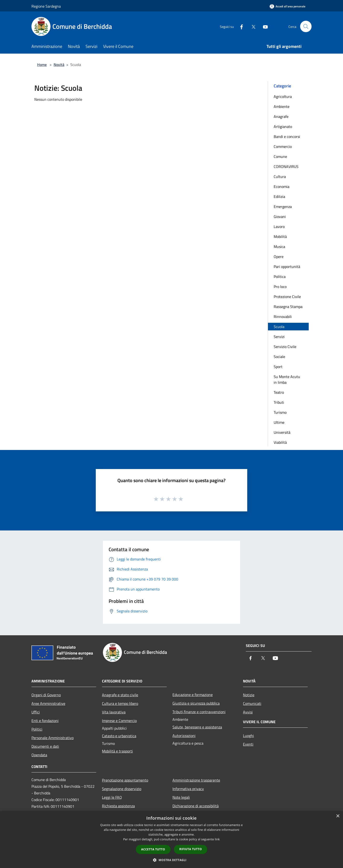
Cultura (280, 177)
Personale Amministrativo (53, 738)
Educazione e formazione (193, 695)
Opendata (39, 755)
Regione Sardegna (46, 6)
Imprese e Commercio (119, 721)
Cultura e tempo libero (120, 703)
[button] (171, 860)
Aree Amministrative (48, 703)
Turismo (280, 412)
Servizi (279, 337)
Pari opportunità (287, 267)
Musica (279, 247)
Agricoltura (283, 96)
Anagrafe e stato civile (120, 695)
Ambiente (282, 106)
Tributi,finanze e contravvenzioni (199, 712)
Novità (59, 65)
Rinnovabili (283, 317)
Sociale (279, 357)
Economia (282, 187)
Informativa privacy (188, 789)
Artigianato (283, 126)
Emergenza (283, 207)
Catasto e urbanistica (119, 736)
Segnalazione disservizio (122, 789)
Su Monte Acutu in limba (287, 379)
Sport (278, 367)
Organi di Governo (46, 695)
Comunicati (252, 703)
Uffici (36, 712)
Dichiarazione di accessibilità (196, 806)
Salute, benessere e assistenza (197, 727)
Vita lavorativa (114, 712)
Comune (280, 156)
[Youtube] (263, 26)
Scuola (279, 327)
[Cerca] (306, 26)
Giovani (280, 217)
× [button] (338, 816)
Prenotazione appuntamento (125, 780)
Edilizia (279, 197)
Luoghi (248, 736)
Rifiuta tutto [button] (191, 849)
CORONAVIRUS (286, 167)
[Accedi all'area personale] (288, 6)
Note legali (181, 797)
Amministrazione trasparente (196, 780)
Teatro (279, 392)
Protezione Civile (287, 297)
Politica (280, 277)
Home (42, 65)
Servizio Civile (285, 347)
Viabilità (280, 442)
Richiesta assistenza (118, 806)
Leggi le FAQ (112, 797)
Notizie (249, 695)
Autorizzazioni (184, 736)
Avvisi (248, 712)
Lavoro (279, 227)
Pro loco (280, 287)
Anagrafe (281, 116)
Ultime (279, 422)
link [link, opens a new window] (217, 839)
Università (282, 432)
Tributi (279, 402)
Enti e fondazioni (45, 721)
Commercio (283, 146)
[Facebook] (240, 26)
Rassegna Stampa (288, 307)
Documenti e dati (45, 746)
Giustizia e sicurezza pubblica (196, 703)
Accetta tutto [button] (153, 849)
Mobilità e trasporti (117, 751)
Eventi (248, 744)
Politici (37, 729)
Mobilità (280, 237)
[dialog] (171, 840)
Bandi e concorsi (287, 136)
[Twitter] (252, 26)
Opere (279, 257)
